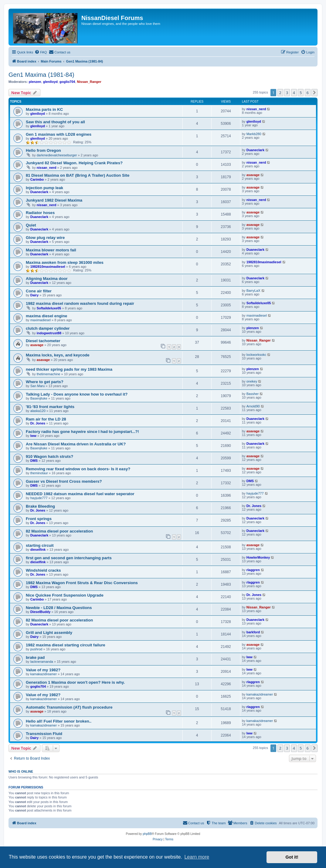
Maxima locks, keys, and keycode (58, 355)
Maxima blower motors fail (51, 250)
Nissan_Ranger (89, 82)
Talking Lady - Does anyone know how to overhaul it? (77, 394)
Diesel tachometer (43, 341)
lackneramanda (42, 662)
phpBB (147, 834)
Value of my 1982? (43, 670)
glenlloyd (50, 82)
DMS (34, 461)
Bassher (253, 394)
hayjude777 (39, 498)
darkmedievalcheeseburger (57, 155)
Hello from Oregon (43, 150)
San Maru (38, 386)
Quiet (31, 225)
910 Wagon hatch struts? (49, 456)
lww (33, 436)
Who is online (21, 771)
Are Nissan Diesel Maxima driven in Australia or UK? (76, 444)
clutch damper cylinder (48, 328)
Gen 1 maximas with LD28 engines (59, 134)
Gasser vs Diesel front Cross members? (64, 481)
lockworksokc (256, 355)
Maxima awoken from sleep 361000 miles (65, 262)
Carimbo (37, 179)
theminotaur (39, 473)
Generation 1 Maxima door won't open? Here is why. (75, 682)
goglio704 (67, 82)
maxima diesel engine (46, 316)
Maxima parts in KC (44, 109)
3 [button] (287, 93)
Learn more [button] (197, 857)
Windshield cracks (43, 570)
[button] (314, 93)
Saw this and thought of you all (55, 122)
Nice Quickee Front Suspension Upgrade (65, 595)
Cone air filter (39, 291)
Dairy (35, 295)
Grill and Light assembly (49, 633)
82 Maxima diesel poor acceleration (59, 531)
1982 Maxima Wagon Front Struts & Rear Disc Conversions (82, 583)
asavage (253, 175)
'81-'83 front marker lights (50, 407)
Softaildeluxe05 (49, 308)
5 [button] (301, 93)
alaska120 (38, 411)
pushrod (36, 649)
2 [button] (280, 93)
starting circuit (40, 545)
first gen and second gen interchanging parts (69, 558)
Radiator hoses (40, 213)
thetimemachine (49, 374)
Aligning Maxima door (47, 279)
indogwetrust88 (49, 333)
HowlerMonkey (258, 557)
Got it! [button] (292, 857)
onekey (252, 381)
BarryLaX (253, 291)
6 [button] (308, 93)
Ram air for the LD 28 (46, 419)
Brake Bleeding (40, 506)
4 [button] (294, 93)
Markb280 (254, 134)
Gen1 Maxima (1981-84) (41, 75)
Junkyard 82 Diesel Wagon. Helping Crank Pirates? (74, 163)
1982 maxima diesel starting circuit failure (66, 645)
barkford (253, 632)
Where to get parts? (45, 382)
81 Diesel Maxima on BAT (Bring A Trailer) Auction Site (78, 175)
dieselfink (38, 550)
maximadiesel (41, 320)
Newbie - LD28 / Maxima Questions (59, 608)
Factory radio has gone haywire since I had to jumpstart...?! (82, 432)
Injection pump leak (44, 188)
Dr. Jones (38, 423)
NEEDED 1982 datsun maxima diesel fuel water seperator (80, 494)
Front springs (39, 519)
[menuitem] (41, 52)
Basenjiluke (39, 398)
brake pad (35, 657)
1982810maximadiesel (48, 267)
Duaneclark (255, 150)
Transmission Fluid (44, 734)
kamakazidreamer (44, 674)
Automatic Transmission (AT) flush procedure (69, 707)
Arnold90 (253, 406)
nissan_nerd (256, 109)
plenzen (35, 82)
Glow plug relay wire (45, 238)
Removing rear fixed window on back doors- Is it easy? (78, 469)
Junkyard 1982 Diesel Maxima (54, 200)
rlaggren (253, 570)
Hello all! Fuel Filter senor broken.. (59, 721)
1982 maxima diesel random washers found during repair (80, 303)
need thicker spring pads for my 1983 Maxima (69, 369)
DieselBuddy (41, 612)
